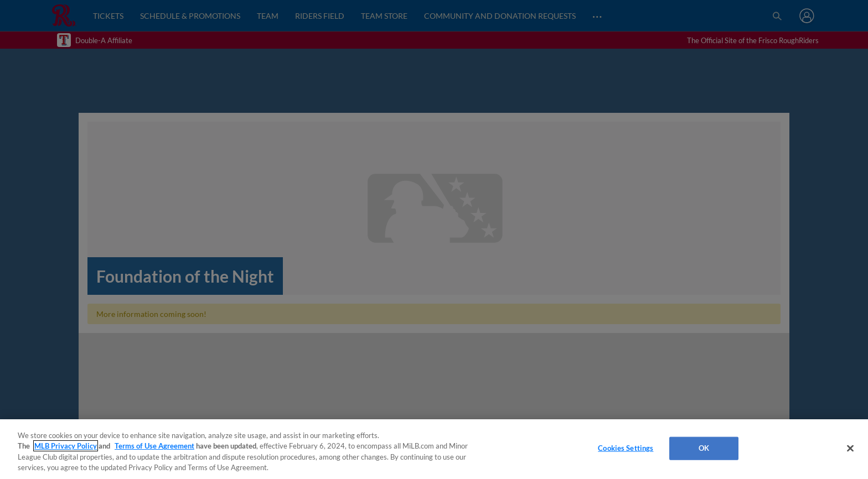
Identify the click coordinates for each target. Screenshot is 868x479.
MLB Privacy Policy (66, 446)
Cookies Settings (626, 448)
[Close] (850, 448)
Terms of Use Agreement (154, 446)
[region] (434, 449)
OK (704, 448)
